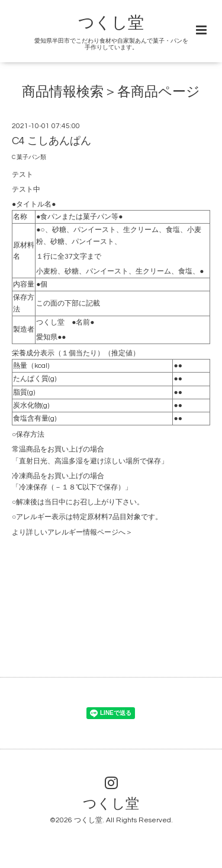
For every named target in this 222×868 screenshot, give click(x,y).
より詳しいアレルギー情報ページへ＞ (72, 532)
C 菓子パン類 (29, 157)
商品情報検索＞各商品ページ (111, 92)
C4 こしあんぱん (52, 141)
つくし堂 (111, 23)
